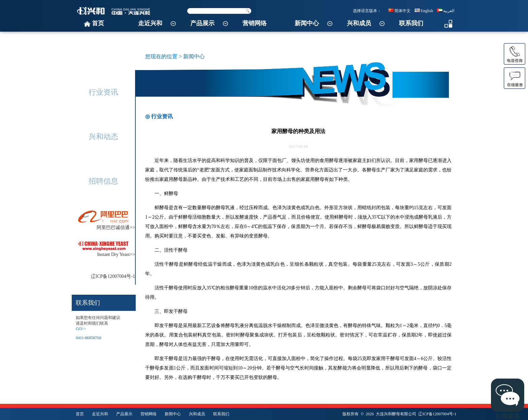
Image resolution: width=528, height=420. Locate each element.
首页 (98, 23)
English (424, 11)
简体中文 (399, 11)
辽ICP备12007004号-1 (437, 414)
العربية (446, 11)
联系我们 (411, 23)
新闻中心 (307, 23)
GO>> (81, 329)
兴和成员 (359, 23)
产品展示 (202, 23)
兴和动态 (103, 137)
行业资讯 (103, 92)
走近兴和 (150, 23)
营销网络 (255, 23)
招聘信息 (103, 181)
